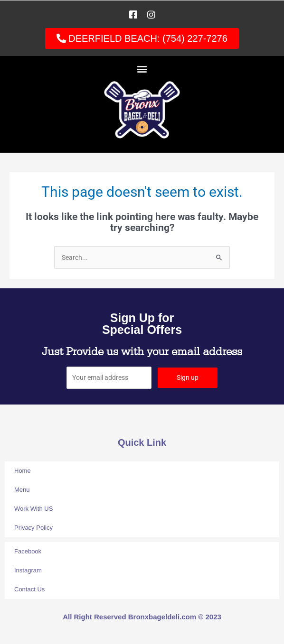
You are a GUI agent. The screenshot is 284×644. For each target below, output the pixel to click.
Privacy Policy (33, 528)
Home (23, 471)
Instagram (28, 570)
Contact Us (29, 589)
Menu (22, 490)
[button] (142, 69)
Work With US (33, 509)
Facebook (28, 551)
